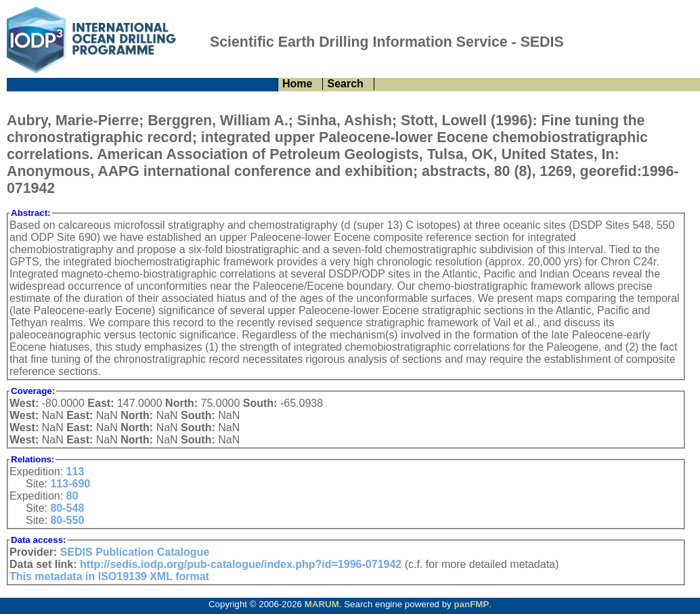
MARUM (322, 604)
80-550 (67, 520)
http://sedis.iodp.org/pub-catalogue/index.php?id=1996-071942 (241, 564)
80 (72, 496)
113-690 (70, 484)
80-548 (67, 508)
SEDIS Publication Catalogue (135, 552)
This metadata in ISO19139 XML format (109, 576)
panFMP (471, 604)
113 (75, 472)
